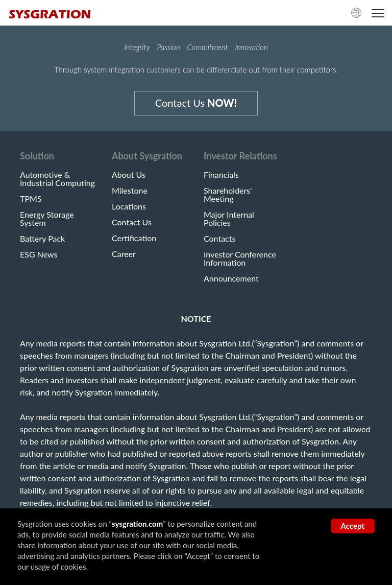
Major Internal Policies (229, 219)
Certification (134, 238)
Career (124, 254)
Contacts (219, 239)
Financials (221, 175)
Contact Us (196, 103)
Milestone (130, 191)
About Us (129, 175)
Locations (129, 206)
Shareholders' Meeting (228, 195)
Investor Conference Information (240, 259)
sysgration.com (137, 524)
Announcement (231, 278)
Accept (353, 526)
